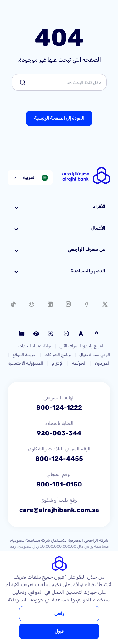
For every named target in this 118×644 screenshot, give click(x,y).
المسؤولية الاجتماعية (26, 363)
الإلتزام (58, 363)
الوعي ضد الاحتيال (95, 355)
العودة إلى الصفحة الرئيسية (59, 118)
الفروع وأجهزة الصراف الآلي (82, 346)
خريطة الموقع (24, 355)
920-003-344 (59, 433)
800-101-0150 (59, 484)
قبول (59, 631)
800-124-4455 (59, 459)
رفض (59, 614)
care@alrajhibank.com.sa (59, 510)
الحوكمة (79, 363)
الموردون (103, 363)
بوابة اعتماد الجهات (35, 346)
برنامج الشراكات (58, 355)
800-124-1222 (59, 408)
